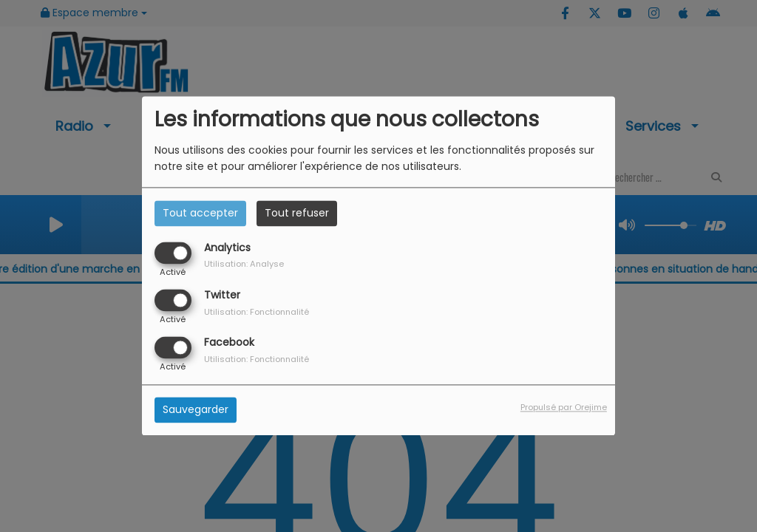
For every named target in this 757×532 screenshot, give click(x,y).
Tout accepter (200, 213)
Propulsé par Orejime (564, 408)
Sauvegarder (196, 410)
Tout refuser (297, 213)
